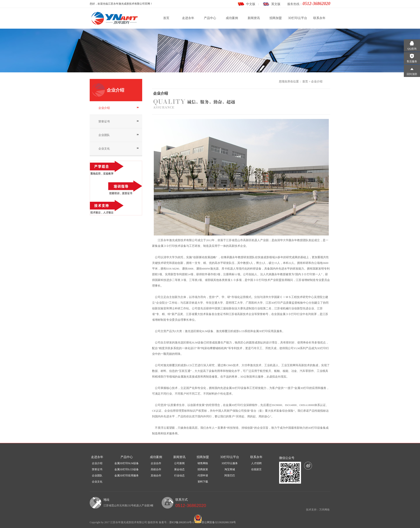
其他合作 (156, 476)
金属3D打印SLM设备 (127, 463)
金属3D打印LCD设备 (127, 469)
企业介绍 (104, 108)
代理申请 (203, 476)
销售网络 (203, 463)
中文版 (251, 4)
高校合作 (156, 469)
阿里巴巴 (230, 476)
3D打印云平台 (297, 18)
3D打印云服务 (230, 463)
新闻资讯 (254, 18)
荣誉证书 (104, 121)
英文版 (276, 4)
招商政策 (203, 469)
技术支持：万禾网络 (318, 510)
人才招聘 (256, 463)
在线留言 (256, 469)
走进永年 (188, 18)
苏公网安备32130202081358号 (219, 522)
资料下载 (203, 482)
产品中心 (210, 18)
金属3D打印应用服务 (127, 476)
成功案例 (232, 18)
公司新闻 (179, 463)
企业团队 (104, 135)
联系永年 (319, 18)
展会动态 (179, 469)
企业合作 (156, 463)
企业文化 (104, 149)
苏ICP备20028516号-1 (182, 522)
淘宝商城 (230, 469)
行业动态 (179, 476)
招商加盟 (276, 18)
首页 (166, 18)
